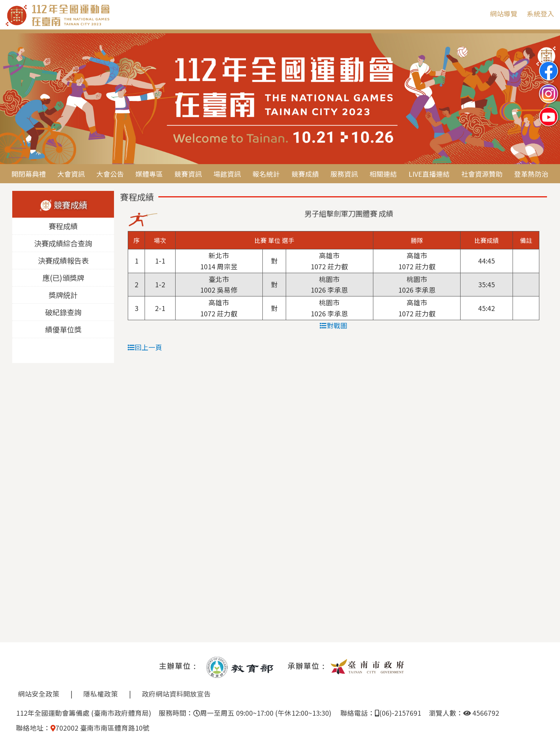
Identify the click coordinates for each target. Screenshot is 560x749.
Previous (13, 99)
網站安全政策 (39, 694)
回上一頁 (145, 347)
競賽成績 (305, 174)
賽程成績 (63, 226)
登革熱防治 (531, 174)
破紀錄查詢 (63, 313)
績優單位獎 (63, 330)
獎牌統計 (63, 295)
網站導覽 (504, 14)
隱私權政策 (101, 694)
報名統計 (266, 174)
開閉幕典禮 (29, 174)
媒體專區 (149, 174)
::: (479, 14)
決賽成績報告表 (63, 261)
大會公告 (110, 174)
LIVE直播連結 (429, 174)
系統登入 (540, 14)
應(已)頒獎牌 (63, 278)
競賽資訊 (188, 174)
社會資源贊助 (482, 174)
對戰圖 (334, 325)
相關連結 (383, 174)
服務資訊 (344, 174)
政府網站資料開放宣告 (176, 694)
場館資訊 (227, 174)
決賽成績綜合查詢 (63, 244)
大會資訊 (71, 174)
